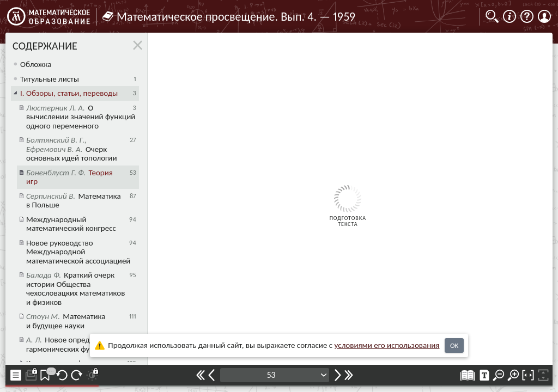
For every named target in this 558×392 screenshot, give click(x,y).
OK (454, 345)
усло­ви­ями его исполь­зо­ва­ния (387, 345)
